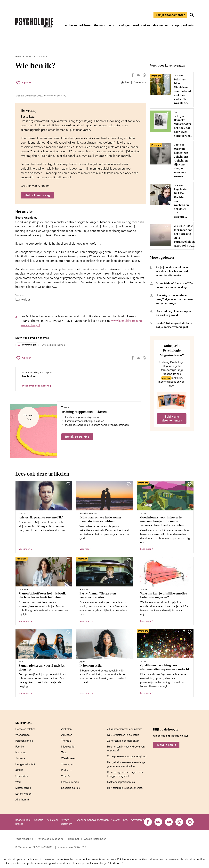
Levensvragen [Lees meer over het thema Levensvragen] (29, 345)
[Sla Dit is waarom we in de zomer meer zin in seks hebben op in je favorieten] (129, 484)
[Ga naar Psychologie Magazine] (51, 839)
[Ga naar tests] (111, 25)
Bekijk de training (77, 437)
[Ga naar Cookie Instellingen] (95, 839)
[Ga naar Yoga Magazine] (24, 839)
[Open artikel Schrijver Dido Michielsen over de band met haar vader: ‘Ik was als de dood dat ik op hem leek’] (170, 89)
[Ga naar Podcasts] (66, 770)
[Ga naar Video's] (66, 776)
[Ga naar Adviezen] (67, 735)
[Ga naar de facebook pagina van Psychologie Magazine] (148, 822)
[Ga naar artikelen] (71, 25)
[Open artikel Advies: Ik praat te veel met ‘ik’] (44, 517)
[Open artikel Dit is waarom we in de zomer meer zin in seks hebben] (104, 517)
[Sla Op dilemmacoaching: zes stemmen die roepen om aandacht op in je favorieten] (190, 632)
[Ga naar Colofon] (116, 820)
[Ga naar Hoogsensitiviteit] (25, 764)
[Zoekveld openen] (192, 15)
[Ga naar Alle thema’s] (22, 800)
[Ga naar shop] (176, 25)
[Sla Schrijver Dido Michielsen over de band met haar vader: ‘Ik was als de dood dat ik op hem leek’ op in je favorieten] (167, 77)
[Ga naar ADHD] (19, 770)
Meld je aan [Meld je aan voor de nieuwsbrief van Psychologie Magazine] (165, 745)
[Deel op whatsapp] (144, 75)
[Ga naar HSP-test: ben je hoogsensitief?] (125, 788)
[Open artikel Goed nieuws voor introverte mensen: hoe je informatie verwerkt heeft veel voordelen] (165, 517)
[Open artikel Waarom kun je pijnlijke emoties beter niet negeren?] (165, 591)
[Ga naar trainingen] (124, 25)
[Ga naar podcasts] (188, 25)
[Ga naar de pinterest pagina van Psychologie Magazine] (190, 822)
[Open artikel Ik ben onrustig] (104, 663)
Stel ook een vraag (37, 195)
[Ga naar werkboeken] (141, 25)
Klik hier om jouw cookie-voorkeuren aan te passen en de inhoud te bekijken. (162, 859)
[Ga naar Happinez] (74, 839)
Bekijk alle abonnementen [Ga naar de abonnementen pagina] (172, 419)
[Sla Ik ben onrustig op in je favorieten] (129, 632)
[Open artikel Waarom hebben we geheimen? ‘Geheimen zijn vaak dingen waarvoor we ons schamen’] (170, 161)
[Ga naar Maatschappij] (23, 788)
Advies (29, 57)
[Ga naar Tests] (64, 753)
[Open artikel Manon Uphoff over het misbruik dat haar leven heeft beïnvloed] (44, 591)
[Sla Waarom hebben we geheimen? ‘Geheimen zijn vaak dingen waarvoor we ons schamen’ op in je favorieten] (167, 146)
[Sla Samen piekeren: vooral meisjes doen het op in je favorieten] (68, 632)
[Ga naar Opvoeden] (22, 776)
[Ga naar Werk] (18, 782)
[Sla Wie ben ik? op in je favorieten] (24, 83)
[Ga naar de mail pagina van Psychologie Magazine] (158, 822)
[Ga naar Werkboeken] (69, 758)
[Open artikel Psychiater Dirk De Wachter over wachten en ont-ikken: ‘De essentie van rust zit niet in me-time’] (170, 201)
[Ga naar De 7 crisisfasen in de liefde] (123, 735)
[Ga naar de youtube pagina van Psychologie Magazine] (169, 822)
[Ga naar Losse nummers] (70, 782)
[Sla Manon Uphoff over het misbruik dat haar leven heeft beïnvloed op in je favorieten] (68, 560)
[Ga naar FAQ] (126, 820)
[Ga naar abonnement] (161, 25)
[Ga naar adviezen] (85, 25)
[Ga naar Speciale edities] (70, 788)
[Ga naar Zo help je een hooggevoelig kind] (127, 756)
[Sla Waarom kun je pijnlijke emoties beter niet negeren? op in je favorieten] (190, 560)
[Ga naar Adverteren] (137, 820)
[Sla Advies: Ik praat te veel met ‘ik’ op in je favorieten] (68, 484)
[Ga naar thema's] (99, 25)
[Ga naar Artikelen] (66, 729)
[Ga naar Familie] (20, 747)
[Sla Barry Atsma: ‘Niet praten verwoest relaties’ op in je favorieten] (129, 560)
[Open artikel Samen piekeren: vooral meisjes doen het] (44, 663)
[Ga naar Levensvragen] (23, 794)
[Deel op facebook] (133, 75)
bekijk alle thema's (55, 345)
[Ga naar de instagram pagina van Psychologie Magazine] (179, 822)
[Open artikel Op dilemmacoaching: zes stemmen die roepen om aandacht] (165, 663)
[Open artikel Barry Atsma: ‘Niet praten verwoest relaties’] (104, 591)
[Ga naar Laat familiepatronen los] (121, 782)
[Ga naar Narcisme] (21, 753)
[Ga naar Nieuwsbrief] (68, 747)
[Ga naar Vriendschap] (23, 735)
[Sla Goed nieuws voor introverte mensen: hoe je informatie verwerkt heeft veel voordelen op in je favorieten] (190, 484)
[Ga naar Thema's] (66, 741)
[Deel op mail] (138, 75)
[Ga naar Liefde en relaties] (25, 729)
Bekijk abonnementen (170, 15)
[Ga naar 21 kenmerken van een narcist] (124, 729)
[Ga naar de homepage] (34, 23)
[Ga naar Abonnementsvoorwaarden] (93, 820)
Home (18, 57)
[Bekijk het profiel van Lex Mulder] (81, 379)
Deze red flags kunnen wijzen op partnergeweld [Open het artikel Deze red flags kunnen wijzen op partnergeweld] (174, 313)
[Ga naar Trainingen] (67, 764)
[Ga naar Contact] (39, 820)
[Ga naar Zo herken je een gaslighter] (123, 741)
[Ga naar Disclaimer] (52, 820)
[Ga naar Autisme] (20, 758)
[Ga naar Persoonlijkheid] (24, 741)
